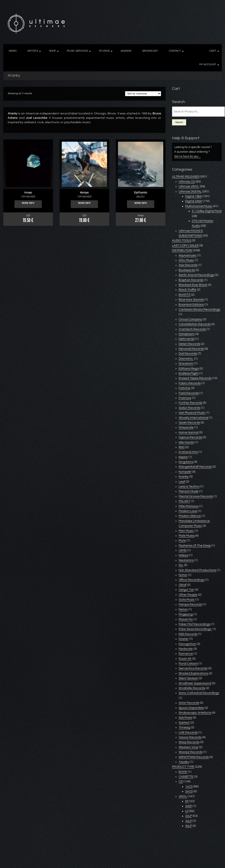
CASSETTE (186, 777)
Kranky (184, 477)
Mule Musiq (187, 536)
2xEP (189, 806)
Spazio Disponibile (191, 708)
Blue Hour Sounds (191, 300)
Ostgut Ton (186, 590)
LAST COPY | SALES (185, 246)
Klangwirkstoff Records (195, 467)
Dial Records (188, 354)
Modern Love (188, 511)
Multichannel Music (199, 206)
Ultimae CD (187, 182)
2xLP (189, 816)
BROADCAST (150, 51)
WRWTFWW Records (194, 757)
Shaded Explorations (193, 673)
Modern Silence (190, 516)
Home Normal (189, 432)
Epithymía (141, 193)
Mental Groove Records (196, 496)
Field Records (189, 393)
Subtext (184, 723)
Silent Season (188, 678)
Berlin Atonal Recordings (196, 275)
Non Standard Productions (197, 570)
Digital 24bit (194, 201)
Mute (182, 541)
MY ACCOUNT (208, 64)
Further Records (190, 403)
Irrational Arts (188, 452)
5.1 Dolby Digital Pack (207, 211)
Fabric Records (190, 383)
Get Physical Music (192, 413)
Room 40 (185, 659)
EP (187, 801)
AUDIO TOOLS (182, 241)
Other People (188, 595)
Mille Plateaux (189, 506)
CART (213, 51)
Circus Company (190, 319)
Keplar (183, 457)
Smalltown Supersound (195, 683)
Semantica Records (193, 668)
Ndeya (183, 555)
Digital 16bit (194, 196)
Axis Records (188, 265)
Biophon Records (191, 280)
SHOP (52, 51)
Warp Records (189, 742)
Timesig (184, 727)
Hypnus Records (190, 437)
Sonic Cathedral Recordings (199, 693)
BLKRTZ (184, 295)
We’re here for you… (187, 156)
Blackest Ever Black (193, 285)
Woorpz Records (191, 752)
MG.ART (184, 501)
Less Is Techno (189, 486)
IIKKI (182, 447)
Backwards (187, 270)
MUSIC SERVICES (77, 51)
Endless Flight (189, 373)
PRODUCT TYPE (183, 767)
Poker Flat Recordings (194, 624)
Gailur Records (189, 408)
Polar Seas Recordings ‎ (195, 629)
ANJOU (141, 197)
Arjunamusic (188, 255)
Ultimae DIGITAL (190, 192)
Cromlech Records (192, 329)
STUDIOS (104, 51)
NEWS (13, 51)
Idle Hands (186, 442)
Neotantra (186, 560)
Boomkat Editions (191, 305)
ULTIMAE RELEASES (186, 177)
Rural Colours (188, 664)
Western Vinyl (188, 747)
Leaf (182, 482)
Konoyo (84, 193)
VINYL (183, 796)
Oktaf (182, 585)
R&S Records (188, 634)
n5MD (183, 550)
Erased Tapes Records (195, 378)
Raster (184, 639)
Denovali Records (191, 349)
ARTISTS (33, 51)
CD (181, 781)
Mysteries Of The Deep (195, 546)
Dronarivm (186, 363)
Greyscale (186, 427)
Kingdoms (186, 462)
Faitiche (184, 388)
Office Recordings (191, 580)
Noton (183, 575)
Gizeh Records (189, 423)
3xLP (189, 821)
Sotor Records (189, 703)
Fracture (185, 398)
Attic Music (186, 260)
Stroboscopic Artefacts (195, 713)
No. (181, 565)
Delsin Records (189, 344)
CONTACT (175, 51)
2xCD (189, 791)
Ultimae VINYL (189, 186)
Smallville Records (192, 688)
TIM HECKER (28, 197)
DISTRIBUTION (182, 250)
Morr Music (186, 531)
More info (28, 204)
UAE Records (188, 732)
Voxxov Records (190, 737)
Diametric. (186, 359)
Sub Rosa (185, 718)
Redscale (186, 649)
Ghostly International (193, 418)
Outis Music (187, 600)
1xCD (189, 787)
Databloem (187, 334)
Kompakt (185, 472)
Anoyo (28, 193)
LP (187, 811)
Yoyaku (184, 762)
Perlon (183, 609)
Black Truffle (187, 290)
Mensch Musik (189, 491)
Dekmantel (187, 339)
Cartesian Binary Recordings (199, 309)
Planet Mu (186, 619)
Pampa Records (190, 604)
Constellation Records (195, 324)
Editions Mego (189, 369)
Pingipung (186, 614)
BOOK (183, 772)
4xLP (189, 826)
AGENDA (126, 51)
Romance (186, 654)
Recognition (187, 644)
